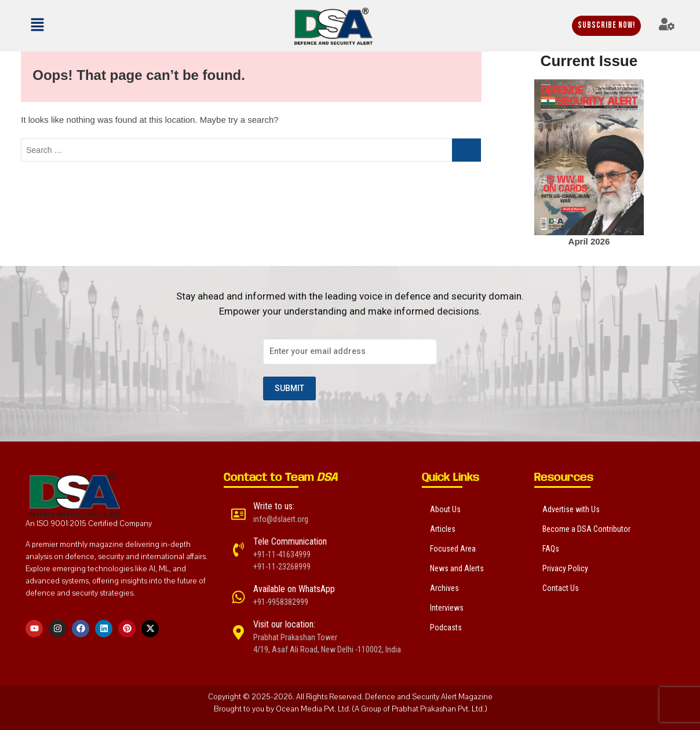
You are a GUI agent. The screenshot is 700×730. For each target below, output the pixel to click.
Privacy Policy (565, 568)
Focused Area (453, 549)
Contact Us (561, 588)
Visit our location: (284, 624)
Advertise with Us (571, 509)
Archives (444, 588)
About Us (445, 509)
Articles (443, 529)
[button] (69, 25)
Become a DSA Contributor (586, 529)
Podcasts (446, 627)
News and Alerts (457, 568)
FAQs (551, 549)
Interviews (447, 608)
